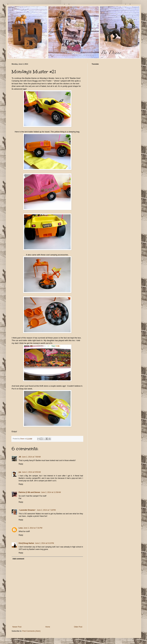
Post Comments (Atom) (31, 631)
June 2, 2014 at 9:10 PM (44, 543)
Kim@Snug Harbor (26, 543)
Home (48, 627)
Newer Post (17, 627)
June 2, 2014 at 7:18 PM (46, 510)
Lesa (21, 528)
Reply (21, 464)
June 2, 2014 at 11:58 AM (51, 492)
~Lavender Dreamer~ (27, 510)
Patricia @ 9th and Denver (29, 492)
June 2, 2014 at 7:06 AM (31, 457)
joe (20, 472)
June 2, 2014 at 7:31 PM (33, 528)
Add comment (18, 559)
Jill (20, 457)
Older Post (78, 627)
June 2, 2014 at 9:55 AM (31, 472)
